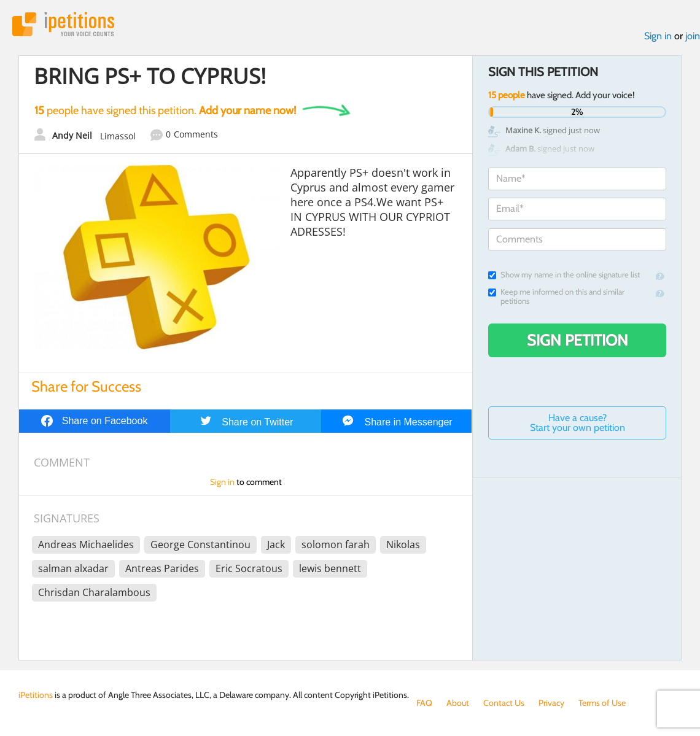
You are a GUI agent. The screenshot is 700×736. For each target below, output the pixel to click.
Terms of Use (602, 703)
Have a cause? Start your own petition (577, 423)
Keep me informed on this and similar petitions (556, 296)
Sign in (658, 36)
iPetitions (63, 24)
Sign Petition (577, 340)
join (693, 36)
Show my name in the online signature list (564, 275)
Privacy (551, 703)
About (458, 703)
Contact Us (504, 703)
